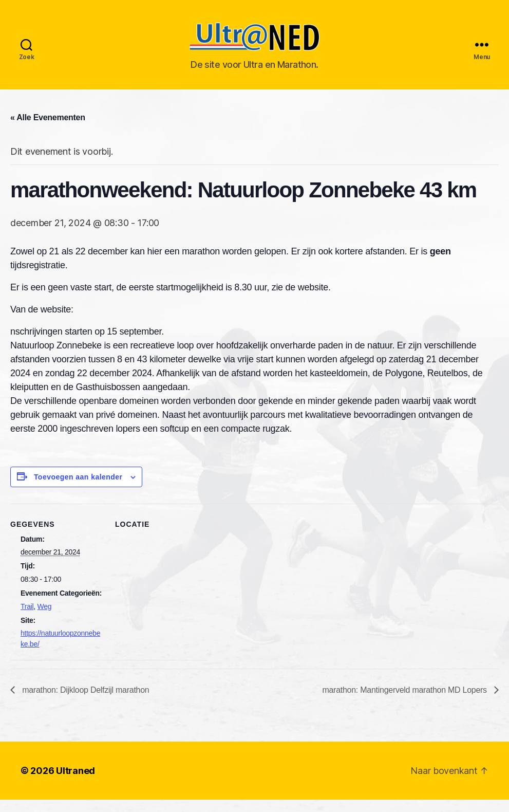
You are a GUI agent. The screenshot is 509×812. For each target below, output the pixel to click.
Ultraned (76, 783)
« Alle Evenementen (48, 129)
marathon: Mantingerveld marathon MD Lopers (406, 702)
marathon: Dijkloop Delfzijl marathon (84, 702)
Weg (45, 618)
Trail (27, 618)
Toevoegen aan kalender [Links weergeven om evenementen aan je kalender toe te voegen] (78, 489)
